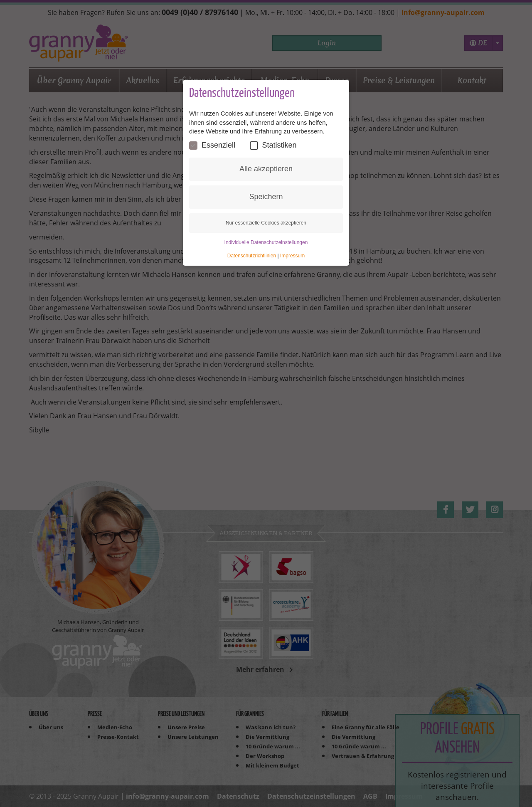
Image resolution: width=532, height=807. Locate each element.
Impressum (292, 256)
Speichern (266, 197)
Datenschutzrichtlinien (252, 256)
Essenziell (212, 145)
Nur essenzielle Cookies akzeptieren (266, 223)
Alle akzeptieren (266, 169)
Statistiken (273, 145)
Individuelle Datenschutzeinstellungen (266, 242)
